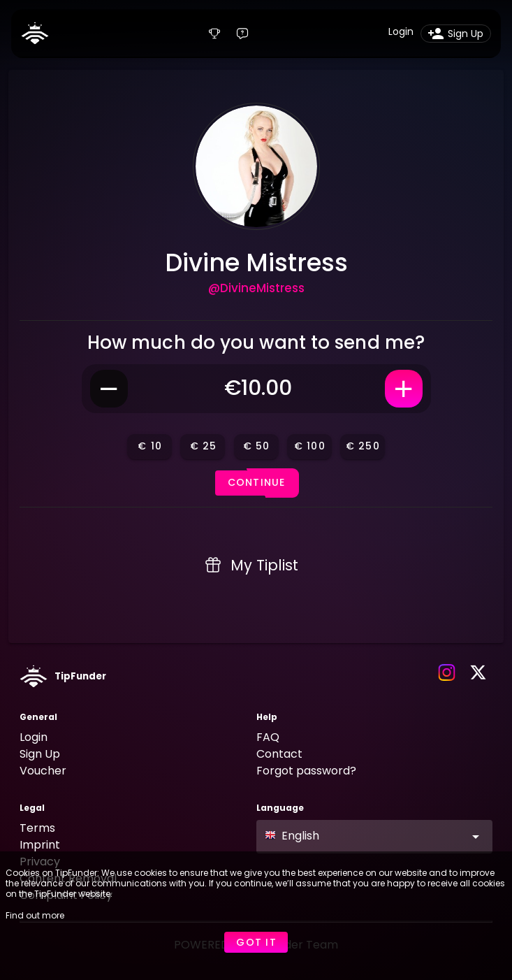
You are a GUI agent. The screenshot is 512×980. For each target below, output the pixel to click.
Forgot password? (306, 771)
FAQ (268, 737)
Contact (279, 754)
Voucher (43, 771)
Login (34, 737)
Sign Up (40, 754)
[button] (375, 837)
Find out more (35, 915)
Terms (37, 828)
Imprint (40, 845)
